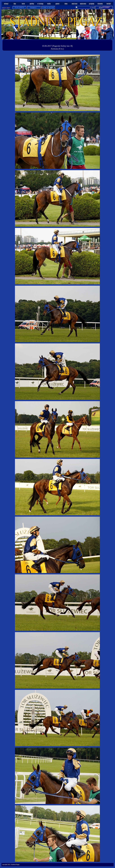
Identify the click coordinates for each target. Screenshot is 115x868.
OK (93, 7)
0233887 (106, 7)
